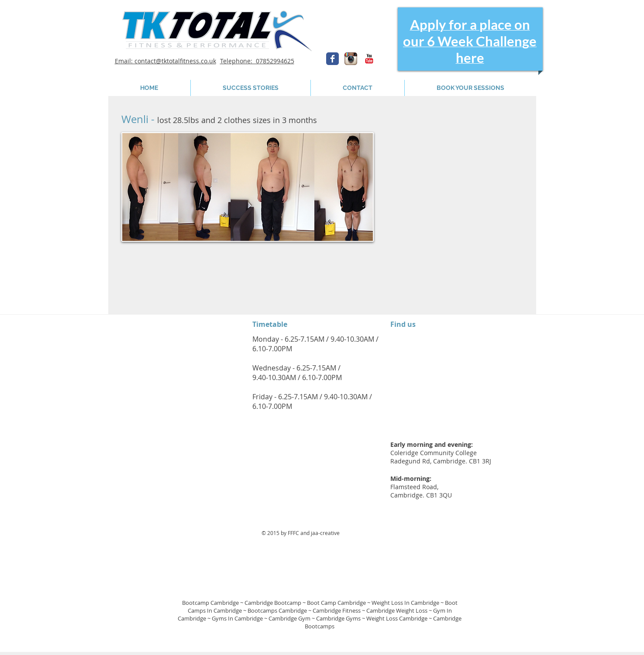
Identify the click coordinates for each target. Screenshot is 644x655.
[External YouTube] (455, 181)
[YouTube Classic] (369, 59)
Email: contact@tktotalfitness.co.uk (165, 61)
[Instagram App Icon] (351, 59)
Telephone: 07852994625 (257, 61)
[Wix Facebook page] (332, 59)
